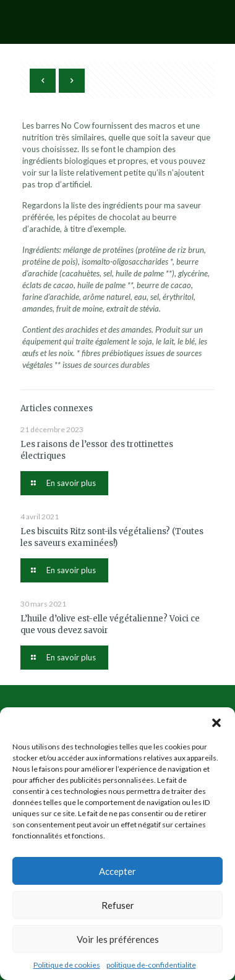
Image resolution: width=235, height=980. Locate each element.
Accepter (117, 871)
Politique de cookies (67, 965)
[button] (216, 723)
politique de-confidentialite (151, 965)
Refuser (118, 905)
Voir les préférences (118, 939)
